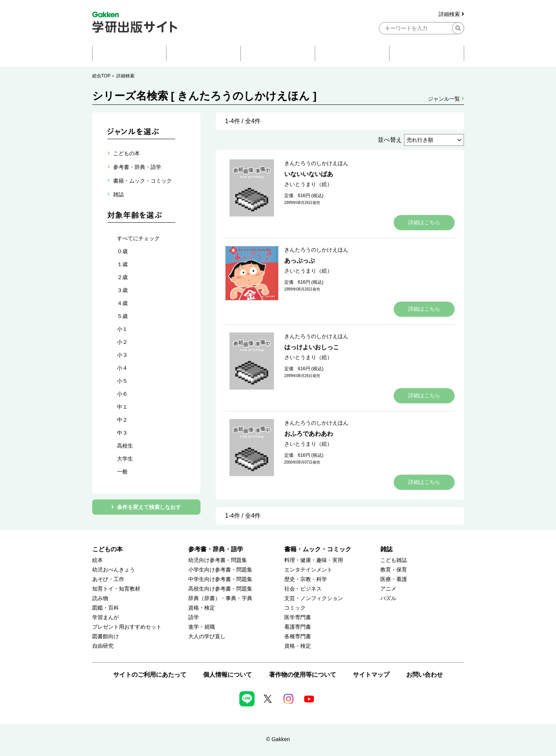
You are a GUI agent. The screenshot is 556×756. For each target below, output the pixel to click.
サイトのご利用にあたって (150, 675)
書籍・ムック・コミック (318, 549)
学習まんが (106, 617)
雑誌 (386, 549)
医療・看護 (394, 579)
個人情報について (228, 675)
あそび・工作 (108, 579)
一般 (122, 472)
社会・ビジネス (303, 589)
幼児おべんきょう (114, 570)
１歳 (122, 264)
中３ (122, 433)
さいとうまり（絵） (308, 184)
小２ (122, 342)
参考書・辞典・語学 (216, 549)
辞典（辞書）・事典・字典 (220, 598)
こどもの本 (107, 549)
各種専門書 (298, 636)
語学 (194, 617)
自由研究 (103, 646)
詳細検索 (451, 14)
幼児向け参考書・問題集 (218, 560)
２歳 (122, 277)
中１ (122, 407)
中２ (122, 420)
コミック (295, 608)
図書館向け (106, 636)
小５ (122, 381)
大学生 (125, 459)
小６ (122, 394)
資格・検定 (202, 608)
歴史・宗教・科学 (306, 579)
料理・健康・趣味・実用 (314, 560)
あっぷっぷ (300, 261)
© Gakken (278, 739)
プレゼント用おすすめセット (127, 627)
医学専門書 (298, 617)
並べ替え (390, 140)
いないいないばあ (309, 174)
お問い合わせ (425, 675)
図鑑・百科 (106, 608)
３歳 (122, 290)
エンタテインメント (308, 570)
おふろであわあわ (309, 434)
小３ (122, 355)
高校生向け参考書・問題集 (220, 589)
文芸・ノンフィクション (314, 598)
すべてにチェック (138, 238)
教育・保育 (394, 570)
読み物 (100, 598)
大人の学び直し (207, 636)
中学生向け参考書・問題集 (220, 579)
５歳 (122, 316)
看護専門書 (298, 627)
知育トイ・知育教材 (116, 589)
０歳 (122, 251)
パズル (388, 598)
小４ (122, 368)
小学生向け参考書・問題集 (220, 570)
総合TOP (101, 76)
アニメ (388, 589)
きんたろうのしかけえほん (316, 163)
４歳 (122, 303)
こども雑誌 (394, 560)
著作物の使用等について (303, 675)
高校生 (125, 446)
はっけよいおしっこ (312, 347)
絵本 (98, 560)
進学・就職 (202, 627)
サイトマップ (371, 675)
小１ (122, 329)
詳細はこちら (424, 222)
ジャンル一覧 (446, 99)
